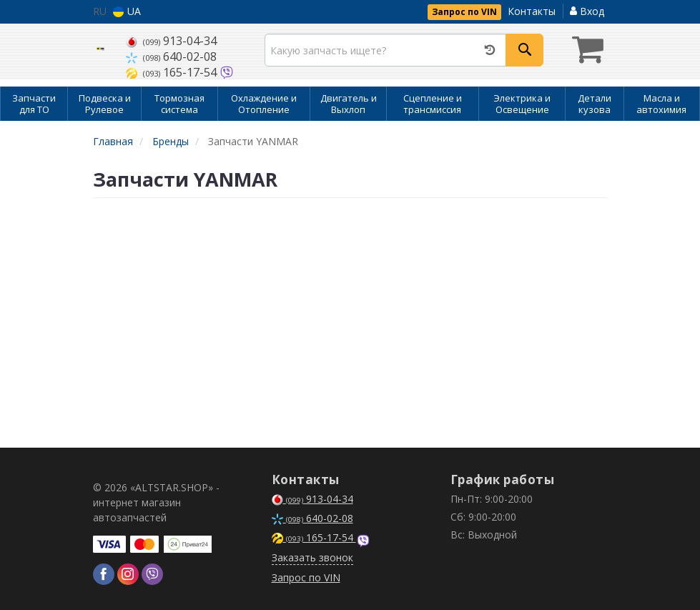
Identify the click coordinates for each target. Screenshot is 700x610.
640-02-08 (171, 56)
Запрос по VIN (464, 12)
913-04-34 (171, 41)
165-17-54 (173, 72)
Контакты (532, 11)
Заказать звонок (312, 557)
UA (127, 11)
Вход (587, 11)
